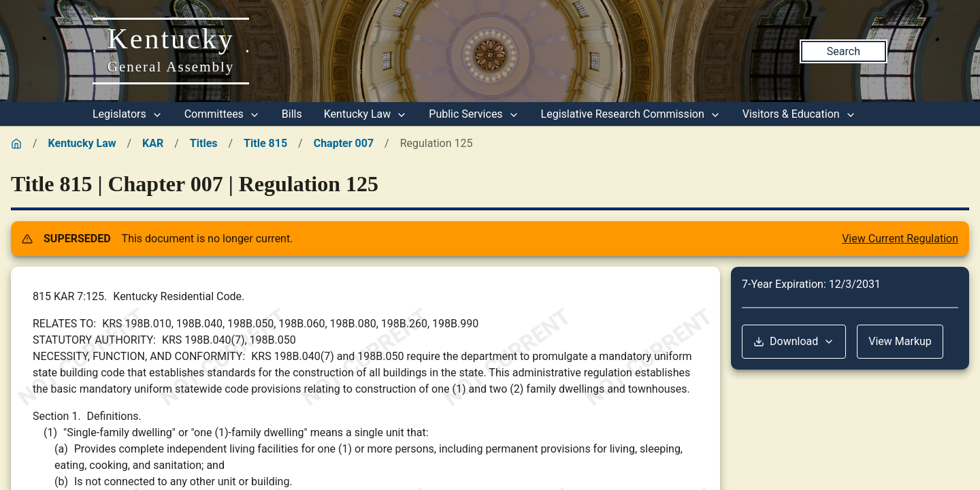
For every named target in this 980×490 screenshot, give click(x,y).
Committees (222, 114)
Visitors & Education (799, 114)
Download (794, 341)
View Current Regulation (900, 239)
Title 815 (265, 143)
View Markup (900, 341)
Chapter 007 (344, 143)
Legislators (128, 114)
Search (844, 51)
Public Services (474, 114)
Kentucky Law (366, 114)
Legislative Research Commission (631, 114)
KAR (153, 143)
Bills (292, 114)
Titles (204, 143)
